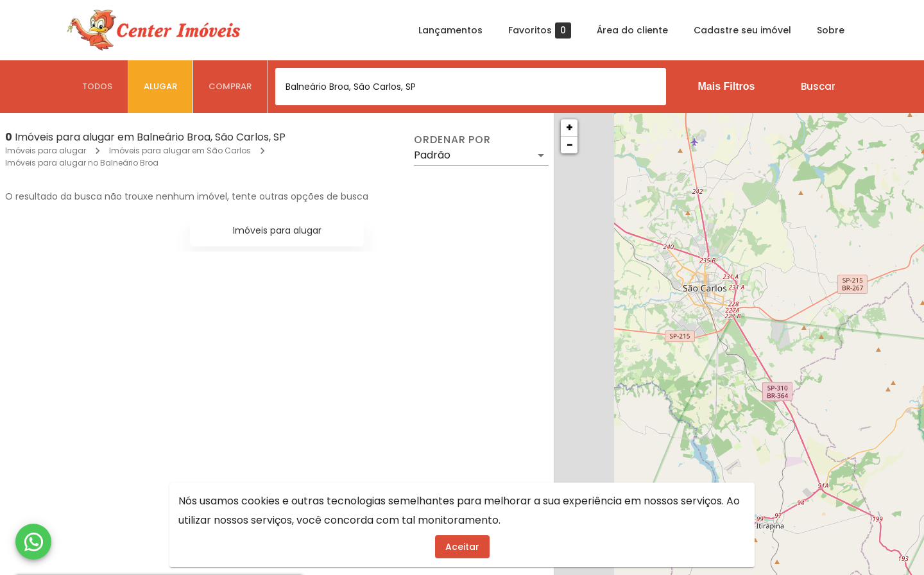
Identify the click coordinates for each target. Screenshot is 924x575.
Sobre (831, 30)
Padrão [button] (432, 155)
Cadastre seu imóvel (742, 30)
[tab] (98, 87)
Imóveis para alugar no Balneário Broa (82, 163)
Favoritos (540, 30)
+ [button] (569, 127)
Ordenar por (452, 140)
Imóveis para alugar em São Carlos (180, 150)
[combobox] (471, 87)
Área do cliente (632, 30)
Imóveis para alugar (46, 150)
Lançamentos (450, 30)
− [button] (570, 145)
